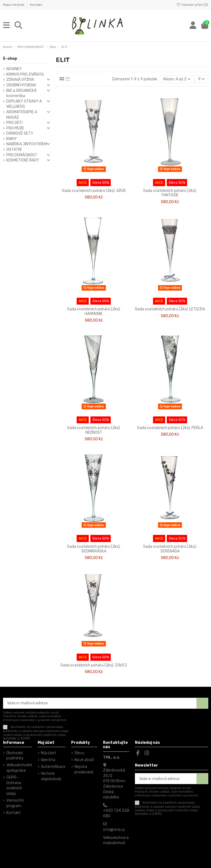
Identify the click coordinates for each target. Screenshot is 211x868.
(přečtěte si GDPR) (16, 738)
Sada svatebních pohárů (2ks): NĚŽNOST (94, 430)
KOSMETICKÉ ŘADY (23, 160)
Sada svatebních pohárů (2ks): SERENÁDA (170, 549)
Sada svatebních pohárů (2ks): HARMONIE (94, 311)
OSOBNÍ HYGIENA (21, 85)
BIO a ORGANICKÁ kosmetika (21, 93)
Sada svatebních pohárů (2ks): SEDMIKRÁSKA (94, 549)
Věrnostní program (15, 803)
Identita (48, 760)
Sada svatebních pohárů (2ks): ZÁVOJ (94, 665)
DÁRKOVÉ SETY (20, 133)
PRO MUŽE (15, 128)
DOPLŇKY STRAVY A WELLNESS (24, 104)
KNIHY (12, 139)
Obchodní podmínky (15, 756)
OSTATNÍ (14, 150)
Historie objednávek (51, 776)
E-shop (10, 59)
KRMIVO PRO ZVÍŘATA (25, 74)
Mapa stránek (14, 5)
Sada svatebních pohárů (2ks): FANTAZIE (170, 193)
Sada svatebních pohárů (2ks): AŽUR (94, 191)
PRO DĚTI (14, 123)
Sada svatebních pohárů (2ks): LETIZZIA (170, 309)
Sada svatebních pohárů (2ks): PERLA (170, 428)
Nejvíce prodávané (84, 769)
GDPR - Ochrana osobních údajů (14, 785)
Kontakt (36, 5)
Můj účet (48, 753)
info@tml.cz (114, 830)
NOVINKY (14, 69)
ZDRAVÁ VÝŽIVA (20, 80)
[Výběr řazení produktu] (177, 79)
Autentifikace (53, 767)
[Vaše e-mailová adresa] (100, 703)
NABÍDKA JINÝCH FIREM (27, 144)
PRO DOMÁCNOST (22, 155)
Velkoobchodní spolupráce (19, 768)
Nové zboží (84, 760)
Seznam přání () (192, 5)
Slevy (79, 753)
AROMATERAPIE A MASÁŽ (22, 115)
